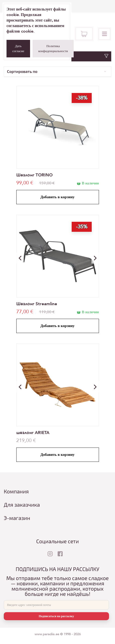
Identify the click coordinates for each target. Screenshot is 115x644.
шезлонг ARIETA (33, 433)
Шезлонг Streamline (37, 304)
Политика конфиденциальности (53, 49)
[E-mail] (56, 605)
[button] (95, 258)
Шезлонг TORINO (34, 175)
